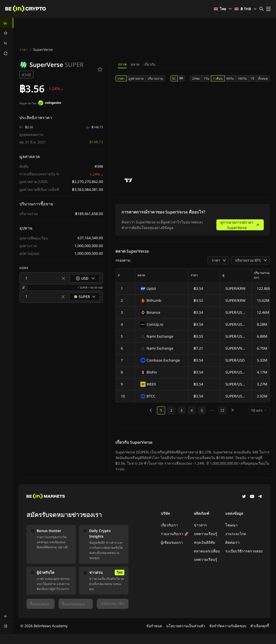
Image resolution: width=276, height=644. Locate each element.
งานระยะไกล (236, 534)
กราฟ (122, 64)
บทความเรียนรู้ (206, 534)
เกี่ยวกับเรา (169, 525)
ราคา (24, 49)
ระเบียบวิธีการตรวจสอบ (244, 551)
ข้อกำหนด (154, 626)
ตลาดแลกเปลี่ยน (207, 551)
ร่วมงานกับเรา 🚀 (175, 534)
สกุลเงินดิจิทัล (205, 542)
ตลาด (135, 64)
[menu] (7, 38)
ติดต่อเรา (232, 542)
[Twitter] (244, 497)
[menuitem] (7, 23)
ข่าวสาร (200, 525)
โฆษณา (231, 525)
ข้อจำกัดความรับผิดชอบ (228, 626)
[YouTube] (252, 497)
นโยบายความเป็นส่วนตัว (186, 626)
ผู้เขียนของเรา (172, 542)
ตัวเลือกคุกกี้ (260, 626)
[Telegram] (260, 497)
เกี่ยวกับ (150, 64)
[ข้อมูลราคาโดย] (50, 104)
